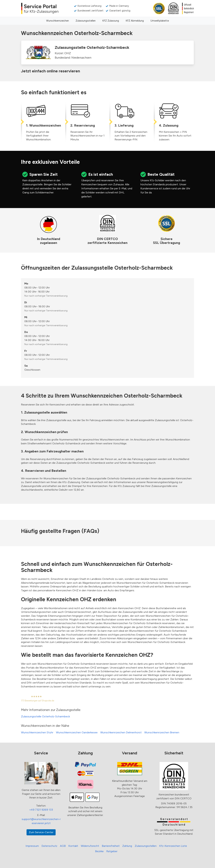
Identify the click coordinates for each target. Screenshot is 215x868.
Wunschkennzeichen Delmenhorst (121, 732)
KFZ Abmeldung (135, 21)
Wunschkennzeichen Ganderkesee (77, 732)
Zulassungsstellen (86, 21)
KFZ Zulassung (111, 21)
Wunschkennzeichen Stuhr (37, 732)
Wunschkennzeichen (58, 21)
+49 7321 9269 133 (41, 810)
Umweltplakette (160, 21)
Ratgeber (112, 851)
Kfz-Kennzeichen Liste (173, 846)
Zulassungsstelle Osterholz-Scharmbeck (45, 716)
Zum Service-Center (41, 832)
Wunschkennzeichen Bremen (162, 732)
